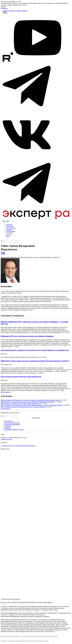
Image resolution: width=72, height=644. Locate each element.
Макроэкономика (49, 402)
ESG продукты (11, 228)
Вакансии (8, 428)
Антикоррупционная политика (14, 429)
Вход (5, 12)
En (4, 221)
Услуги (9, 235)
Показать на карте (6, 439)
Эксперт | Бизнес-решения (19, 11)
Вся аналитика (5, 409)
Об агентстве (9, 421)
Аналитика (10, 226)
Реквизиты (8, 426)
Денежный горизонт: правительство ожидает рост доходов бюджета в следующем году (35, 350)
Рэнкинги (9, 230)
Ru (8, 221)
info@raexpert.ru (30, 446)
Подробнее (4, 8)
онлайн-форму (48, 602)
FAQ (8, 236)
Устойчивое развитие (56, 405)
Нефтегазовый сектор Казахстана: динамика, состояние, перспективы (23, 400)
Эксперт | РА (7, 11)
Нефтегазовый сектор (52, 400)
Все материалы (6, 392)
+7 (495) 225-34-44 (7, 446)
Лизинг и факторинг (33, 403)
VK (3, 253)
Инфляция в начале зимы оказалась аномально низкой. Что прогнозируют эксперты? (35, 361)
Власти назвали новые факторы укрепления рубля (21, 377)
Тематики (9, 233)
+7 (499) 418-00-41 (19, 446)
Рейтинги (9, 225)
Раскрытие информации (12, 424)
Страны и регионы (39, 407)
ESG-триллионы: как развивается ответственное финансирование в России (25, 405)
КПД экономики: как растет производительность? (17, 407)
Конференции (11, 231)
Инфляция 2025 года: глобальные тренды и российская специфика (27, 336)
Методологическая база (12, 423)
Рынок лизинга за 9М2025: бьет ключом (13, 403)
